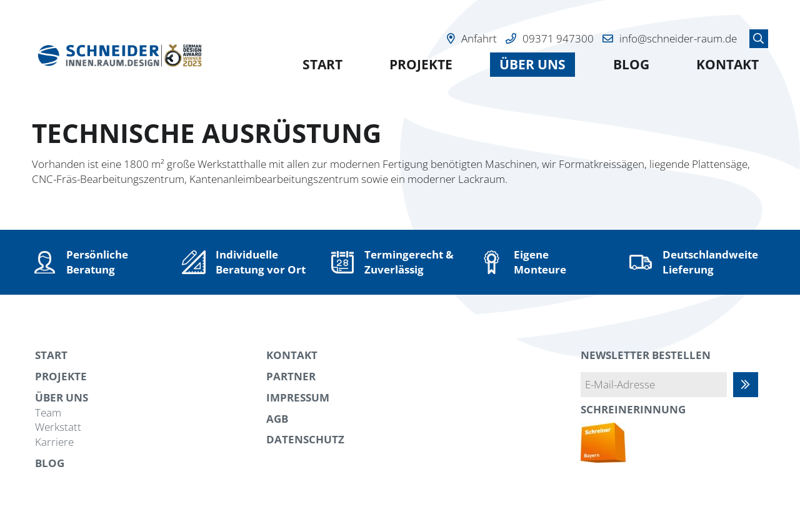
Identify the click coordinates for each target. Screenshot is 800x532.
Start (322, 64)
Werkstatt (58, 427)
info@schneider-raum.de (678, 38)
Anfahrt (479, 38)
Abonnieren (752, 384)
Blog (631, 64)
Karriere (54, 442)
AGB (277, 419)
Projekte (421, 64)
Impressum (298, 397)
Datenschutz (305, 439)
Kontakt (727, 64)
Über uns (532, 64)
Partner (291, 376)
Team (48, 412)
